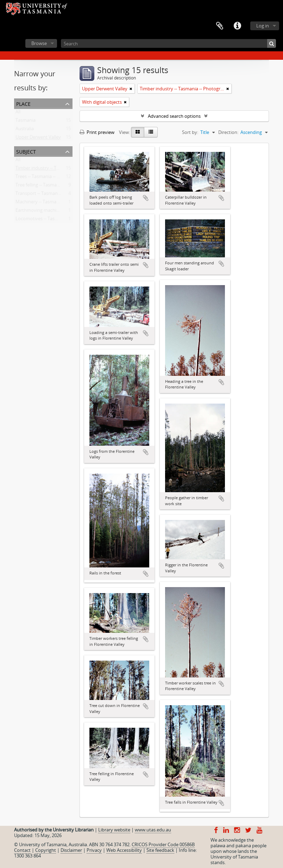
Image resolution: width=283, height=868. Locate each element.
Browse (39, 43)
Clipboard (220, 26)
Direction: (228, 132)
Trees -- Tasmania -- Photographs (50, 178)
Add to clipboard (146, 198)
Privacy (94, 850)
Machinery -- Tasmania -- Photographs (55, 203)
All (18, 113)
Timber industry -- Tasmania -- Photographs (61, 169)
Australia (25, 130)
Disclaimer (71, 850)
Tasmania (26, 122)
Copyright (46, 850)
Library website (114, 830)
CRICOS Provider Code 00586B (163, 844)
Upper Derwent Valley (38, 139)
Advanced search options (174, 116)
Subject (26, 151)
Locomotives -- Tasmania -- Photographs (58, 220)
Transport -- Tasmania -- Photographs (55, 195)
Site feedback (160, 850)
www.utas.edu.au (153, 830)
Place (23, 103)
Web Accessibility (124, 850)
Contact (22, 850)
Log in (263, 26)
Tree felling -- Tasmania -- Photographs (55, 186)
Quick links (237, 26)
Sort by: (190, 132)
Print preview (97, 132)
